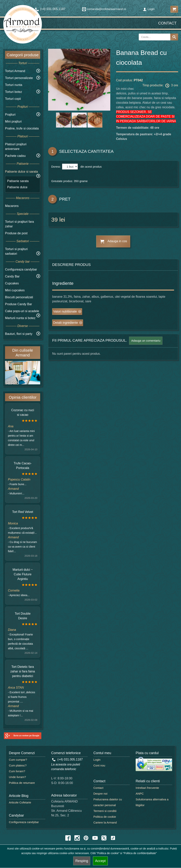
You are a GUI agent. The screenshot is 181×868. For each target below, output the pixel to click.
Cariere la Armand (105, 822)
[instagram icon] (77, 838)
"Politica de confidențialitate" (140, 853)
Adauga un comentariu (146, 341)
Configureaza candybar (21, 269)
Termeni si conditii (105, 811)
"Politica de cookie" (108, 853)
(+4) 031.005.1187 (68, 759)
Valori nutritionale (65, 311)
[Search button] (174, 37)
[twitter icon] (104, 838)
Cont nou (99, 765)
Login (149, 9)
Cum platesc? (18, 765)
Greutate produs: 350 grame (69, 181)
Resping (82, 861)
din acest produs (90, 167)
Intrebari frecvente (147, 788)
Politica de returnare (22, 783)
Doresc (56, 167)
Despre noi (101, 794)
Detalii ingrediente (65, 323)
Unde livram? (17, 777)
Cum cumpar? (18, 760)
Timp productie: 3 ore (160, 86)
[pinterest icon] (86, 838)
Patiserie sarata (18, 181)
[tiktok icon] (113, 838)
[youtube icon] (95, 838)
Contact (167, 23)
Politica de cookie (105, 817)
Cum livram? (17, 771)
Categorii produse (23, 55)
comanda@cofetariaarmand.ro (104, 9)
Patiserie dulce (17, 187)
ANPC (140, 794)
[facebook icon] (68, 838)
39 (54, 220)
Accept (100, 861)
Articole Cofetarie (20, 802)
